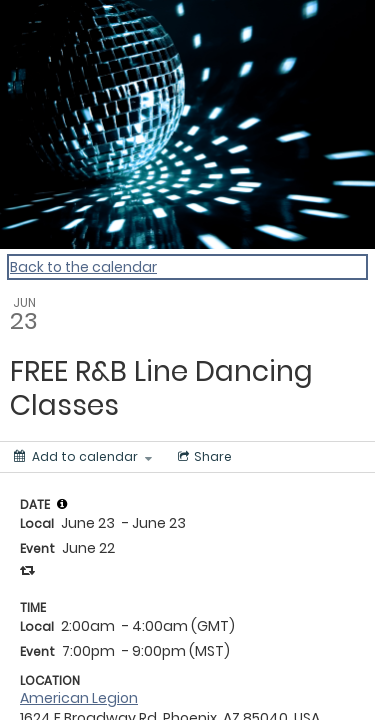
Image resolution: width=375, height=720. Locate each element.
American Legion (79, 698)
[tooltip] (62, 504)
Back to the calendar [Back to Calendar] (83, 267)
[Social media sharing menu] (203, 457)
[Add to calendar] (83, 457)
